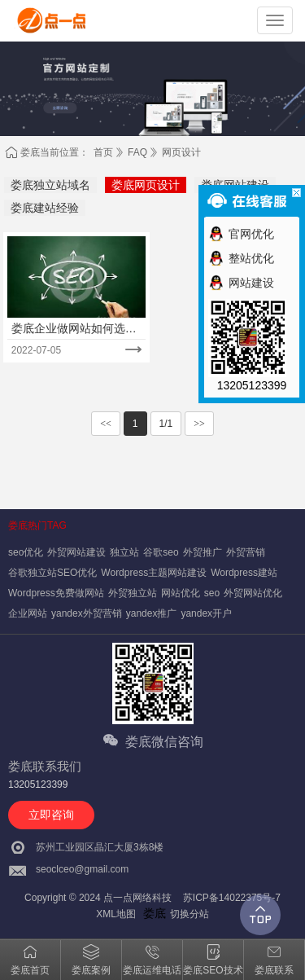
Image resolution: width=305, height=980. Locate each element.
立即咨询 (51, 815)
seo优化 (26, 552)
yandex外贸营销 (87, 613)
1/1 (166, 424)
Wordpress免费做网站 (56, 593)
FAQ (137, 152)
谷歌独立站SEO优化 (52, 573)
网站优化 (181, 593)
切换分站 (190, 914)
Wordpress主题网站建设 (154, 573)
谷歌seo (161, 552)
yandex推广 (152, 613)
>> (199, 424)
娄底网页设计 (146, 185)
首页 (103, 152)
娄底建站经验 (45, 208)
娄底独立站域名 (50, 185)
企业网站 (28, 613)
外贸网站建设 (76, 552)
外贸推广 (203, 552)
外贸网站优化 (253, 593)
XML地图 (116, 914)
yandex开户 (206, 613)
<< (106, 424)
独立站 (124, 552)
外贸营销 (246, 552)
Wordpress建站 (244, 573)
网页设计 (181, 152)
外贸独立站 (133, 593)
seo (212, 593)
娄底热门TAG (37, 525)
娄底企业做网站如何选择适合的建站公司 (74, 329)
